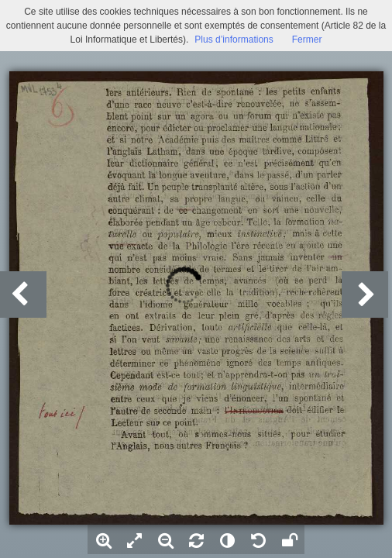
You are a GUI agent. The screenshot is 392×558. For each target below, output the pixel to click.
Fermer (307, 40)
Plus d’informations (234, 40)
